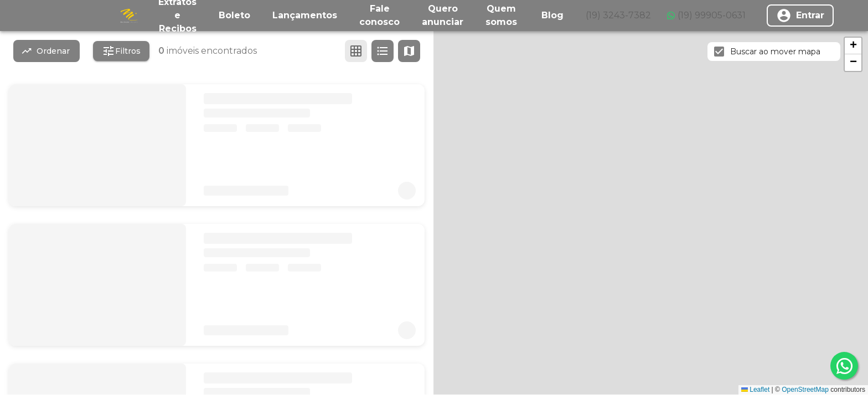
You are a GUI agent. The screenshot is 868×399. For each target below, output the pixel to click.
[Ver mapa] (409, 51)
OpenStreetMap (805, 390)
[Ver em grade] (356, 51)
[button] (853, 46)
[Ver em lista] (383, 51)
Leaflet (755, 390)
